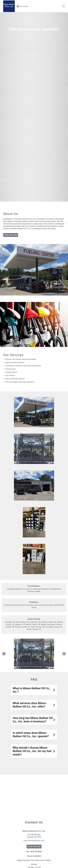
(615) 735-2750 (22, 6)
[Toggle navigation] (64, 6)
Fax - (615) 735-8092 (34, 864)
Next (64, 666)
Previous (4, 666)
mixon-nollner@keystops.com (34, 853)
